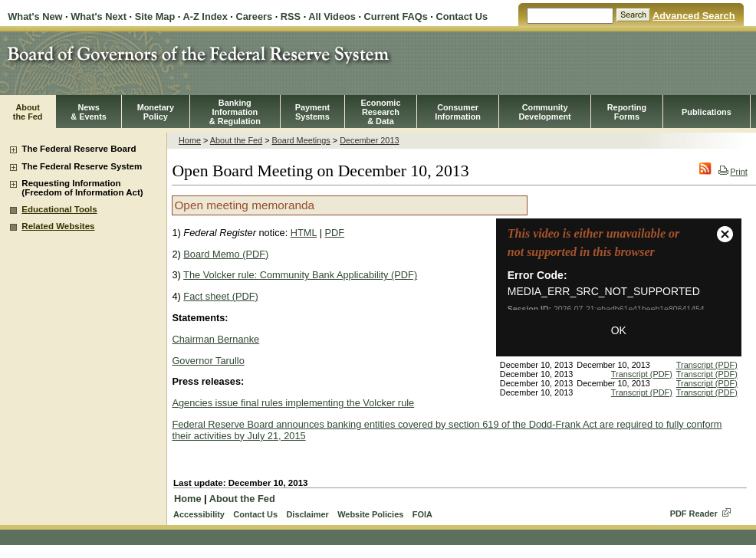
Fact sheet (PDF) (220, 296)
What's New (35, 16)
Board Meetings (301, 140)
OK (619, 330)
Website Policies (370, 514)
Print (733, 172)
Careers (254, 16)
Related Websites (58, 226)
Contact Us (462, 16)
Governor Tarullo (208, 361)
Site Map (155, 16)
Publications (707, 112)
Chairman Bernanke (215, 339)
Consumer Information (458, 112)
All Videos (332, 16)
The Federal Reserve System (82, 166)
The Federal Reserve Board (79, 149)
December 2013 (369, 140)
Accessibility (199, 514)
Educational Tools (59, 209)
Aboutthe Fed (28, 112)
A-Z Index (205, 16)
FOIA (422, 514)
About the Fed (236, 140)
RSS (291, 16)
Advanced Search (694, 16)
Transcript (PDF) (707, 365)
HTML (304, 233)
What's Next (99, 16)
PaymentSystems (312, 112)
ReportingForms (627, 112)
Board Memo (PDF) (226, 254)
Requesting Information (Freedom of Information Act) (82, 188)
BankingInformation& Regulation (235, 112)
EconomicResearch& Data (380, 112)
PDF (335, 233)
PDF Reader (694, 514)
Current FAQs (396, 16)
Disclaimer (307, 514)
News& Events (89, 112)
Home (190, 140)
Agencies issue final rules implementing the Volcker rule (293, 403)
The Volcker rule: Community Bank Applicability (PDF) (300, 275)
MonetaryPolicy (156, 112)
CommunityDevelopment (544, 112)
